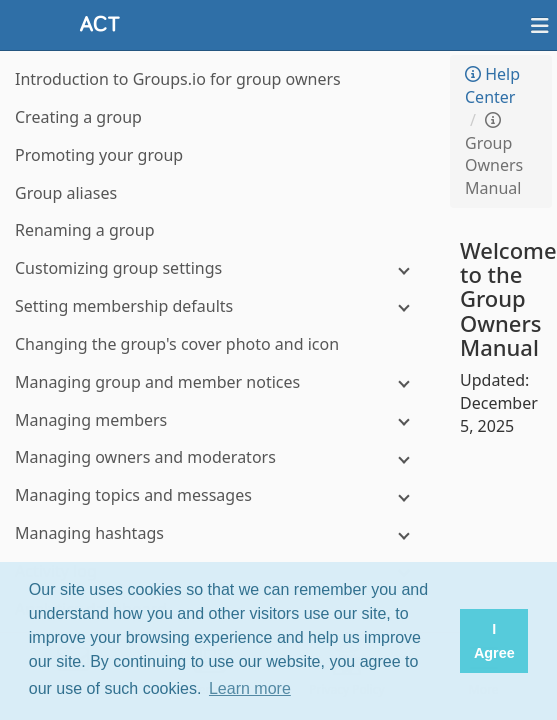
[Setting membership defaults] (220, 306)
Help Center (492, 85)
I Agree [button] (494, 641)
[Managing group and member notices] (220, 382)
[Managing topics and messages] (220, 495)
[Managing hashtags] (220, 533)
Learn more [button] (250, 688)
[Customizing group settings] (220, 268)
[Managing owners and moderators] (220, 457)
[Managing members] (220, 420)
